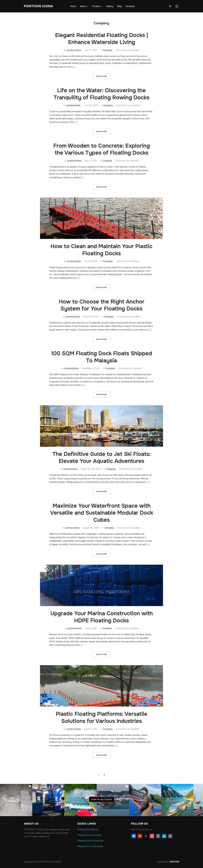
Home (73, 6)
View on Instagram (102, 800)
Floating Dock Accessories (90, 841)
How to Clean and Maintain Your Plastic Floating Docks (102, 250)
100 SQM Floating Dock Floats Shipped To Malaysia (102, 357)
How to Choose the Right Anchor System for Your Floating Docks (102, 305)
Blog (119, 6)
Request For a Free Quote (90, 846)
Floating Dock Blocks (88, 829)
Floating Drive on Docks (90, 835)
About (83, 6)
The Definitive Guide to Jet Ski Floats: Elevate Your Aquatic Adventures (102, 458)
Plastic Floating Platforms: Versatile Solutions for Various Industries (102, 717)
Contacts (130, 6)
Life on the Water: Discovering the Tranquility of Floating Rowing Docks (102, 94)
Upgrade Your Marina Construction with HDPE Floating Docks (102, 617)
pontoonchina (74, 50)
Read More (102, 76)
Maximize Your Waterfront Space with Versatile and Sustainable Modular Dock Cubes (102, 513)
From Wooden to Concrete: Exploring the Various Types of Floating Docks (102, 149)
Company (108, 50)
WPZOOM (174, 862)
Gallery (110, 6)
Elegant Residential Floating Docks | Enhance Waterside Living (102, 39)
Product (96, 6)
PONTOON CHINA (38, 6)
